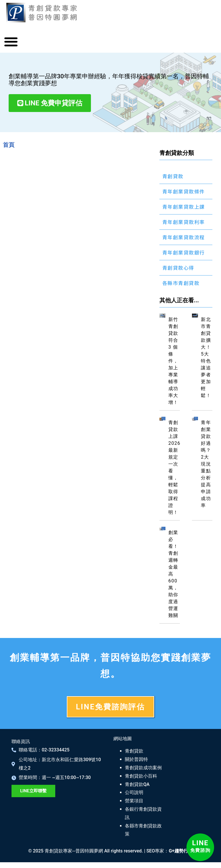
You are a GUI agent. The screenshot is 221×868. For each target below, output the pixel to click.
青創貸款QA (137, 784)
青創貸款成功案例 (143, 768)
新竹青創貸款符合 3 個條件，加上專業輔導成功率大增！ (173, 361)
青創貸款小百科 (141, 776)
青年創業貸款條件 (184, 191)
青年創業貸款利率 (184, 222)
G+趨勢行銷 (181, 851)
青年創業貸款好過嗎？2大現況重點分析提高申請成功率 (206, 464)
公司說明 (134, 792)
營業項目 (134, 801)
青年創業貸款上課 (184, 207)
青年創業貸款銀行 (184, 252)
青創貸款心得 (178, 268)
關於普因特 (136, 759)
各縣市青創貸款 (181, 283)
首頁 (9, 145)
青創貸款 (173, 176)
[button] (11, 42)
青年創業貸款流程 (184, 237)
